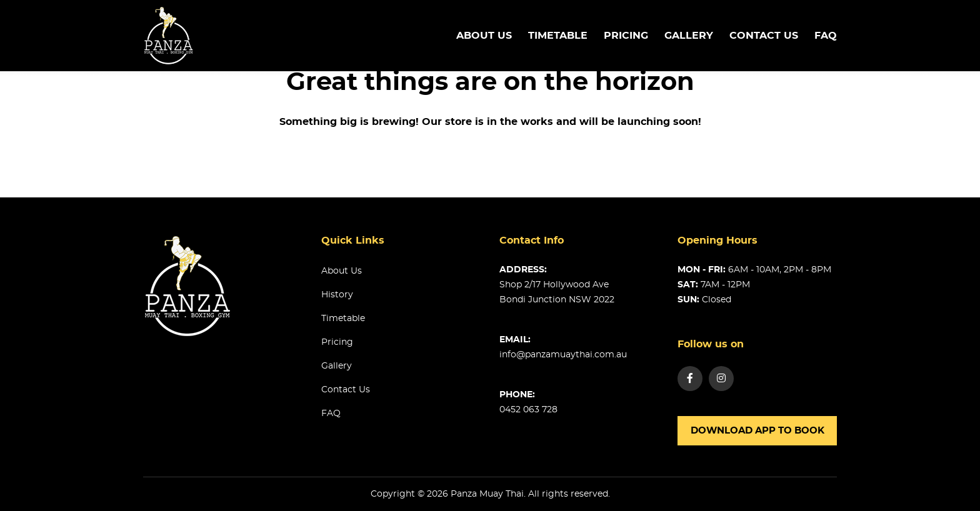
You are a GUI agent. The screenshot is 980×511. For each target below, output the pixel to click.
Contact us (764, 36)
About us (484, 36)
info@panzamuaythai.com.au (563, 355)
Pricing (626, 36)
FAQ (826, 36)
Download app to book (757, 431)
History (337, 295)
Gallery (689, 36)
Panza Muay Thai (487, 494)
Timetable (343, 319)
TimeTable (558, 36)
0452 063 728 (528, 410)
